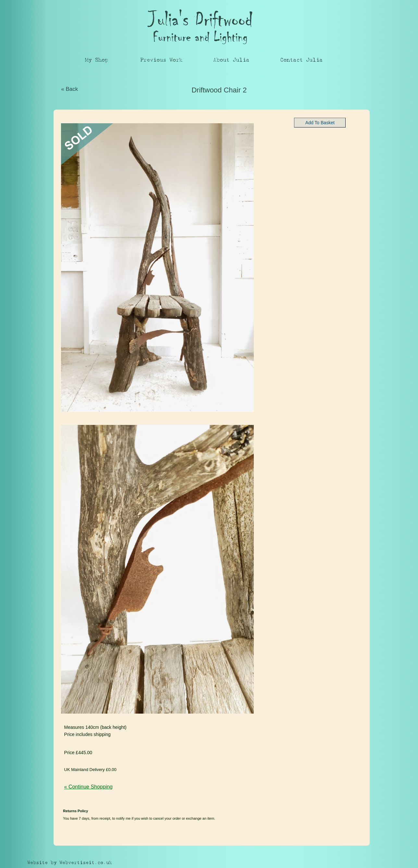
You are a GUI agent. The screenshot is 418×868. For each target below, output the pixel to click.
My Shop (97, 60)
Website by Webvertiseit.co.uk (70, 863)
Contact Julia (301, 60)
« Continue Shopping (88, 787)
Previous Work (161, 60)
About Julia (231, 60)
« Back (69, 89)
